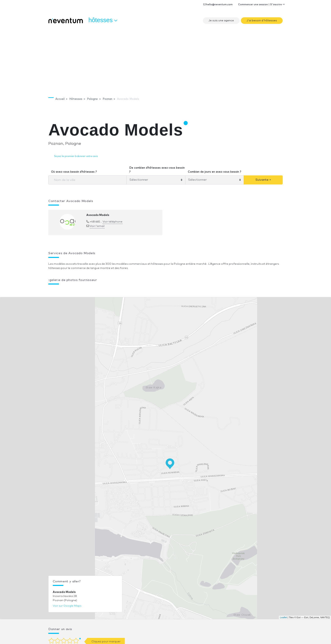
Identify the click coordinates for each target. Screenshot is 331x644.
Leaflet (283, 617)
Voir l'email (97, 226)
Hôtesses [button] (103, 20)
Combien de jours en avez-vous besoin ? (215, 172)
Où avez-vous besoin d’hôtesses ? (74, 172)
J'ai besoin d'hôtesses (262, 21)
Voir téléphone (113, 222)
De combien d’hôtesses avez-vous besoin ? (157, 170)
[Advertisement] (165, 58)
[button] (125, 291)
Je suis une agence (221, 21)
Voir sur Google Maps (67, 606)
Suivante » (263, 180)
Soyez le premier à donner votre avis (76, 156)
